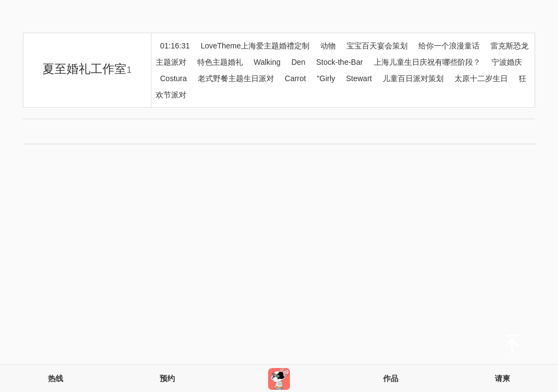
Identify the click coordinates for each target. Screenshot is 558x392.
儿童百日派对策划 (413, 78)
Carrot (296, 78)
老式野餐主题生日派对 (236, 78)
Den (299, 62)
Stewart (359, 78)
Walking (267, 62)
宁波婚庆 (507, 62)
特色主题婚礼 (220, 62)
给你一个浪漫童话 (449, 46)
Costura (174, 78)
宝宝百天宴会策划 (377, 46)
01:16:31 (175, 46)
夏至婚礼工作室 (87, 69)
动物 (328, 46)
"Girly (326, 78)
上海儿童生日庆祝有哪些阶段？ (427, 62)
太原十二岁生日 (481, 78)
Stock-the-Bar (339, 62)
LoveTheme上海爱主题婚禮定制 (255, 46)
